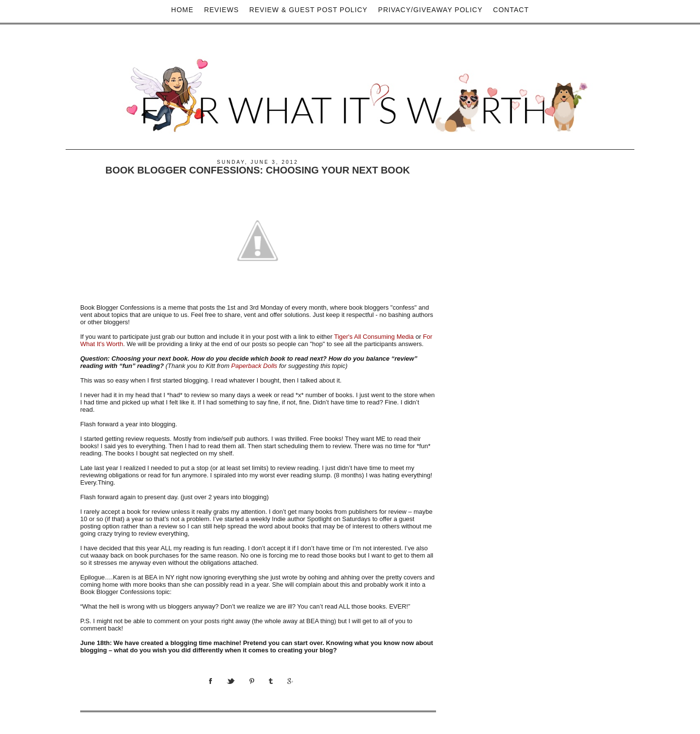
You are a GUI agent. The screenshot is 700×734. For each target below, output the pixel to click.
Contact (511, 10)
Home (182, 10)
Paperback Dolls (254, 366)
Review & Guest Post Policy (308, 10)
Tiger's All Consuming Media (374, 337)
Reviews (222, 10)
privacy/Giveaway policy (430, 10)
